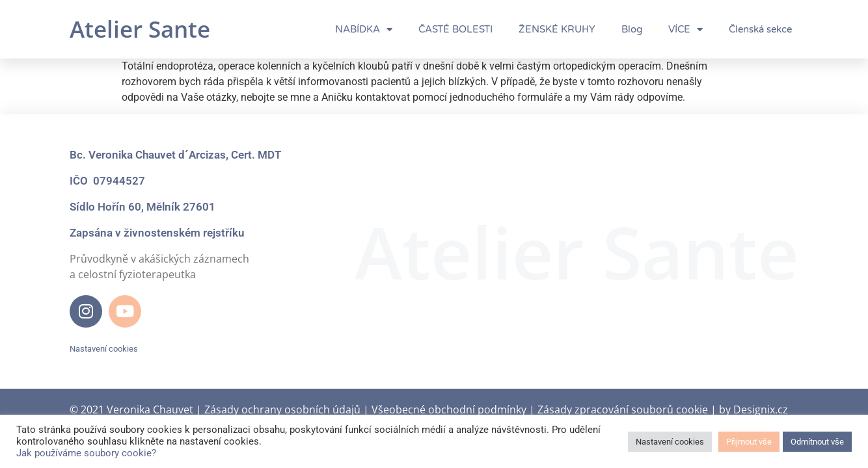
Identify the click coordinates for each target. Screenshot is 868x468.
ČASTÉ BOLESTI (455, 29)
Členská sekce (760, 29)
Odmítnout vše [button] (817, 442)
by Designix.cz (753, 409)
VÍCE (685, 30)
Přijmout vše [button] (749, 442)
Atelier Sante (140, 29)
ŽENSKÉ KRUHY (557, 29)
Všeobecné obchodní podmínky (449, 409)
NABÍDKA (364, 30)
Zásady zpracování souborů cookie (623, 409)
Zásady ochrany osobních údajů (282, 409)
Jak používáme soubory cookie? (86, 453)
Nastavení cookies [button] (104, 349)
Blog (632, 29)
